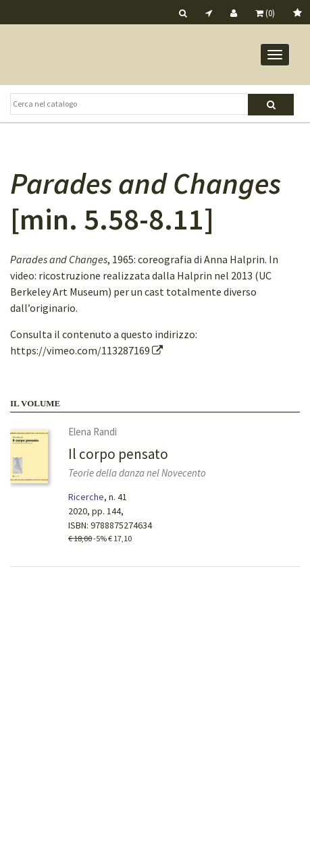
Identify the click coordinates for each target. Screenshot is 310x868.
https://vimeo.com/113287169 (86, 350)
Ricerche (86, 497)
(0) (265, 13)
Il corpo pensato (118, 454)
